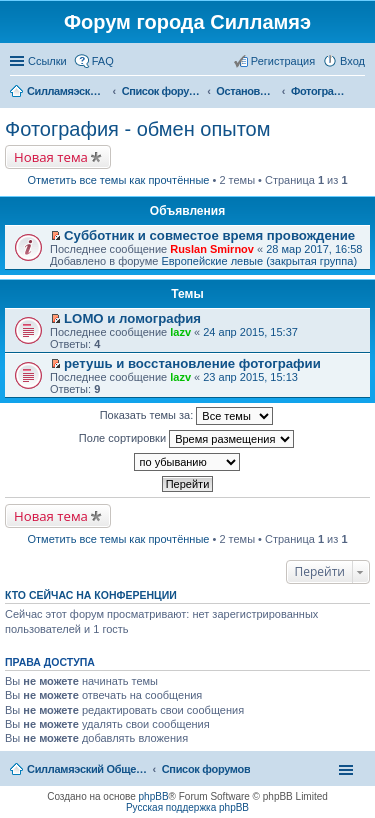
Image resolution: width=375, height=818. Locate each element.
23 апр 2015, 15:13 (250, 377)
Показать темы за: (187, 416)
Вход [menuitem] (352, 61)
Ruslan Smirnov (212, 249)
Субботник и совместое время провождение (209, 235)
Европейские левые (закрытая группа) (259, 261)
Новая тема (51, 157)
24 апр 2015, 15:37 (250, 332)
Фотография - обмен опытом (137, 129)
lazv (180, 332)
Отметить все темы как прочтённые (119, 180)
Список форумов (206, 769)
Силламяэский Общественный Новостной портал (87, 769)
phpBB (154, 796)
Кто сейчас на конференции (91, 595)
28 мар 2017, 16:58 (314, 249)
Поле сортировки (186, 439)
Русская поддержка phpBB (187, 807)
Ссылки (47, 61)
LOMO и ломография (132, 318)
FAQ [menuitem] (103, 61)
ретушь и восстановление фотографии (192, 363)
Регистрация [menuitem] (283, 61)
